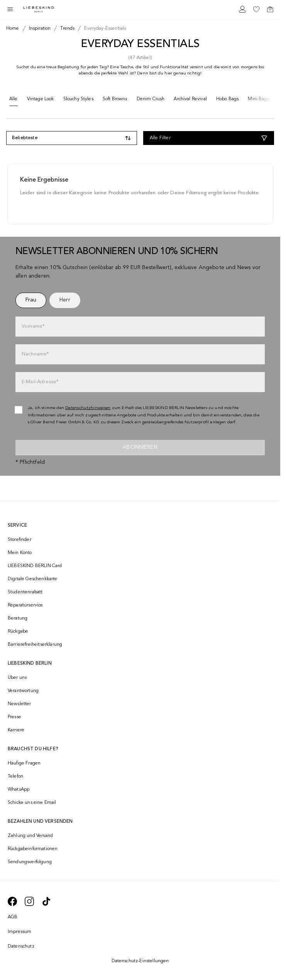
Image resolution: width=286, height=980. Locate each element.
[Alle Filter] (209, 138)
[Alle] (14, 101)
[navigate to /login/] (242, 9)
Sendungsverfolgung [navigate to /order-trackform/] (30, 862)
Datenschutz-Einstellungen (140, 961)
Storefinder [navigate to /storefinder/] (19, 540)
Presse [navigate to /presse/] (14, 717)
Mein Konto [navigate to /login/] (20, 553)
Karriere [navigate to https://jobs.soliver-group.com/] (16, 730)
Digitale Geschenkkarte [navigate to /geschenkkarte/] (33, 579)
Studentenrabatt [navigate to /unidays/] (25, 592)
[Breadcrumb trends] (66, 29)
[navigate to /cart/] (270, 9)
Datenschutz (21, 946)
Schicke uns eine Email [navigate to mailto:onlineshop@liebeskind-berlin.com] (32, 803)
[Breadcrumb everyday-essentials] (103, 29)
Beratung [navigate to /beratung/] (18, 618)
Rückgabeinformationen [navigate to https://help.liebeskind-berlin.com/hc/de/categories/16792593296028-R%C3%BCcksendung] (33, 849)
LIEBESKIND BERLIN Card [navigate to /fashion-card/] (35, 566)
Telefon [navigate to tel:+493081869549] (15, 776)
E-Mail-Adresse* (40, 382)
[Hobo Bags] (227, 101)
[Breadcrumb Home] (13, 29)
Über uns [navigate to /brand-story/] (17, 678)
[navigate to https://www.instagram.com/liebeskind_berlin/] (29, 901)
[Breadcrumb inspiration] (38, 29)
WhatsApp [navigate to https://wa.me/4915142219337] (19, 790)
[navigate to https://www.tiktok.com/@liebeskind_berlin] (46, 901)
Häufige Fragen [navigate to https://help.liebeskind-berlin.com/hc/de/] (24, 763)
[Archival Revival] (190, 101)
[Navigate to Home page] (39, 9)
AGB (13, 917)
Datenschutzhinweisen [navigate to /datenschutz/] (88, 408)
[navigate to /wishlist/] (256, 9)
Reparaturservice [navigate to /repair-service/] (25, 605)
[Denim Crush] (151, 101)
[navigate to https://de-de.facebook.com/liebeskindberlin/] (12, 901)
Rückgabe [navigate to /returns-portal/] (18, 631)
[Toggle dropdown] (72, 138)
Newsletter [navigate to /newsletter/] (19, 704)
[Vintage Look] (41, 101)
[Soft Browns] (115, 101)
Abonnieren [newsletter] (140, 447)
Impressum (19, 932)
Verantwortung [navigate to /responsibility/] (23, 691)
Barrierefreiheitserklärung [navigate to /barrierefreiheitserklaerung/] (35, 645)
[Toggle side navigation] (10, 9)
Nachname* (35, 354)
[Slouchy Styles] (78, 101)
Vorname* (33, 326)
